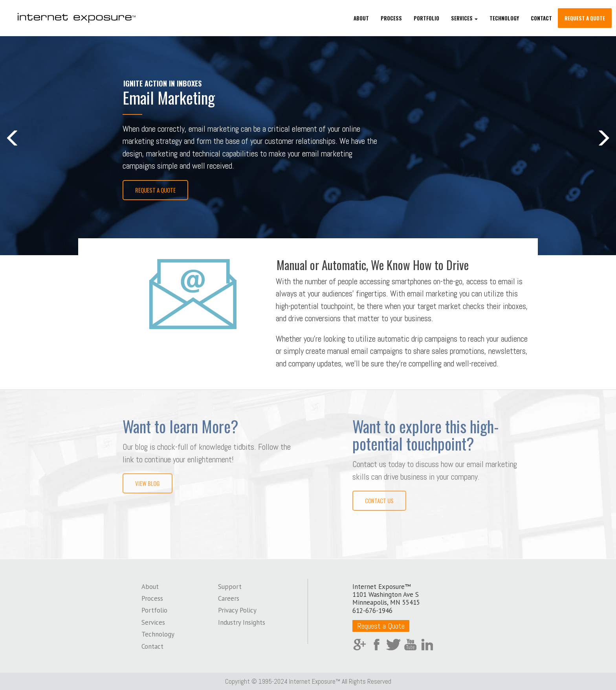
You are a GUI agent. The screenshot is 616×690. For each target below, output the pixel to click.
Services (153, 622)
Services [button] (464, 20)
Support (230, 586)
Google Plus (360, 644)
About (361, 20)
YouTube (410, 644)
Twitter (393, 644)
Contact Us (379, 500)
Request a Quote (585, 20)
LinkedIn (427, 644)
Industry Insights (242, 622)
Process (391, 20)
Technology (504, 20)
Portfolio (426, 20)
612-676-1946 (372, 610)
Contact (541, 20)
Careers (229, 598)
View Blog (148, 483)
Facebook (377, 644)
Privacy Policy (237, 609)
